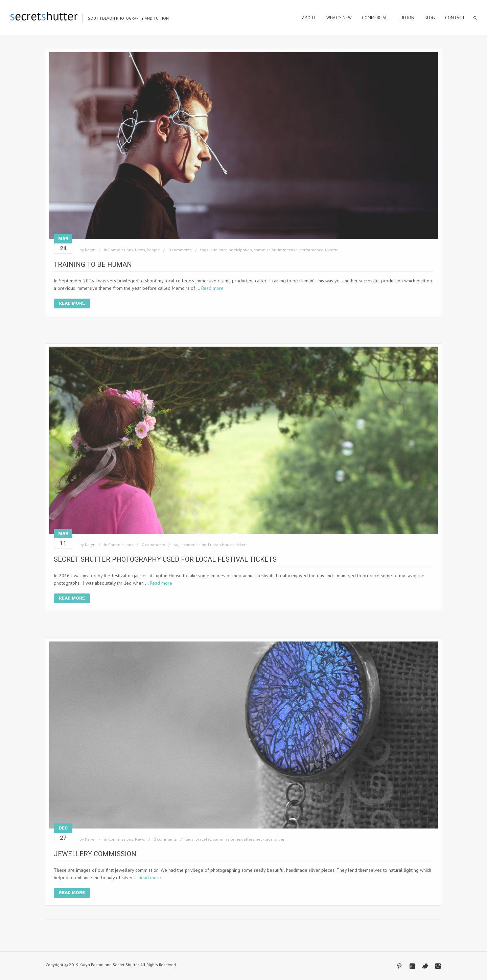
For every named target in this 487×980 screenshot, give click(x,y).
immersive (288, 250)
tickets (241, 545)
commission (265, 250)
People (153, 250)
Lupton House (221, 545)
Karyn (90, 250)
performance (311, 250)
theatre (332, 250)
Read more (212, 288)
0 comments (180, 250)
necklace (264, 839)
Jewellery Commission (95, 854)
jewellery (246, 839)
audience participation (231, 250)
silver (279, 839)
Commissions (121, 250)
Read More (72, 303)
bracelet (203, 839)
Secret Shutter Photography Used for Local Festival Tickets (165, 559)
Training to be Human (93, 264)
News (140, 250)
